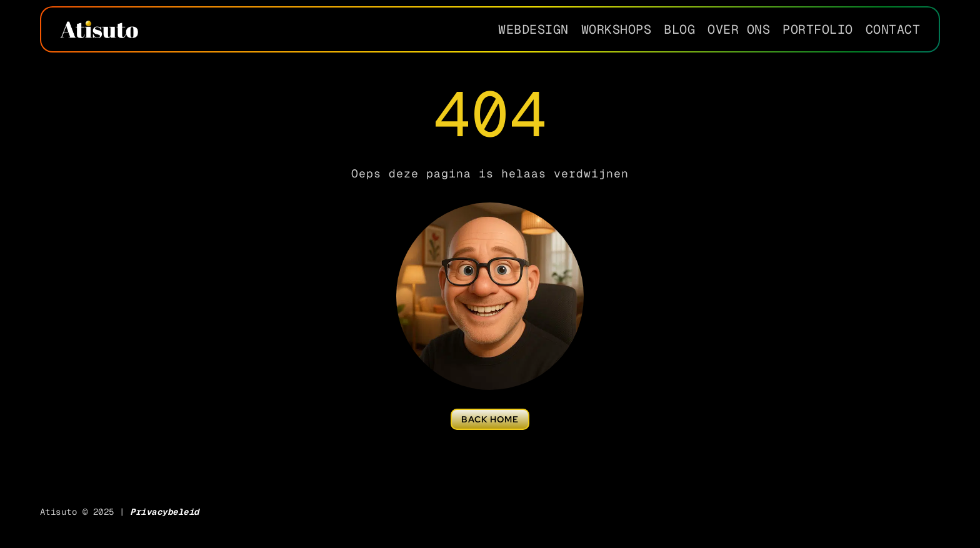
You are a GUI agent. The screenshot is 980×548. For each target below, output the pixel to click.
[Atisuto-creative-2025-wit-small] (99, 25)
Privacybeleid (165, 512)
